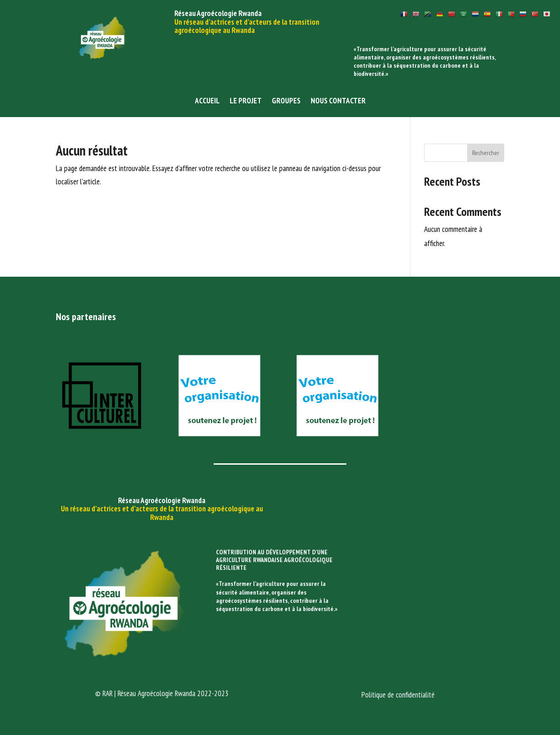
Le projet (246, 102)
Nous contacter (338, 102)
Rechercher (486, 153)
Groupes (286, 102)
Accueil (207, 102)
